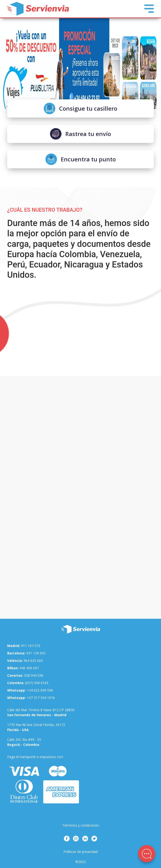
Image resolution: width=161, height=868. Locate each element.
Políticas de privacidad (80, 852)
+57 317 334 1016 (31, 698)
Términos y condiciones (81, 825)
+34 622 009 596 (30, 690)
